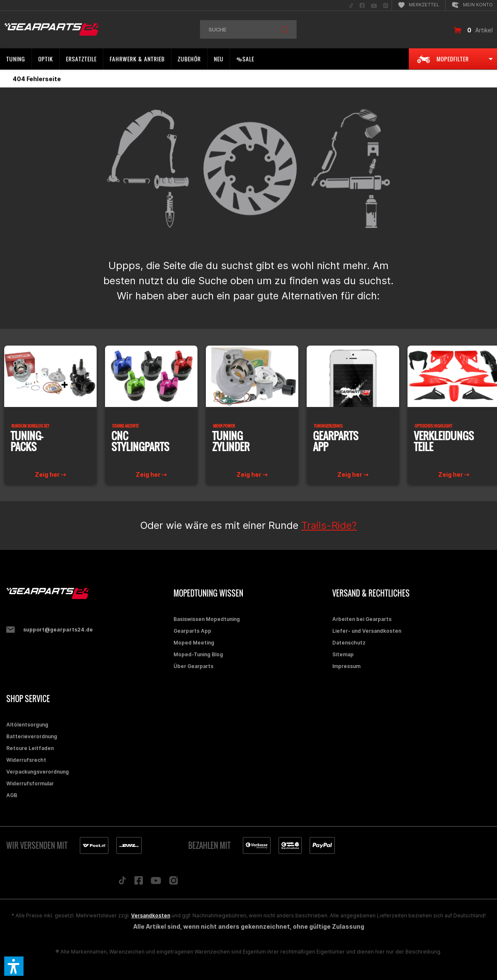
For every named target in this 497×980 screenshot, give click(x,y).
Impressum (346, 666)
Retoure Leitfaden (30, 748)
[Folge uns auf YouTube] (156, 882)
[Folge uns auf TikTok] (122, 882)
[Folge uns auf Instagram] (174, 883)
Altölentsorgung (27, 725)
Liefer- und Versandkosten (367, 631)
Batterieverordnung (32, 736)
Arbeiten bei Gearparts (362, 619)
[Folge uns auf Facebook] (139, 882)
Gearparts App (192, 631)
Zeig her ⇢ (50, 474)
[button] (14, 966)
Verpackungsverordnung (38, 772)
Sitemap (343, 654)
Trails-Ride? (329, 525)
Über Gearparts (193, 666)
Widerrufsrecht (26, 760)
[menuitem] (351, 5)
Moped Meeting (194, 643)
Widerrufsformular (30, 783)
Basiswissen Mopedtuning (207, 619)
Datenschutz (349, 643)
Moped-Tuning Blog (198, 654)
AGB (12, 795)
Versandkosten (151, 915)
